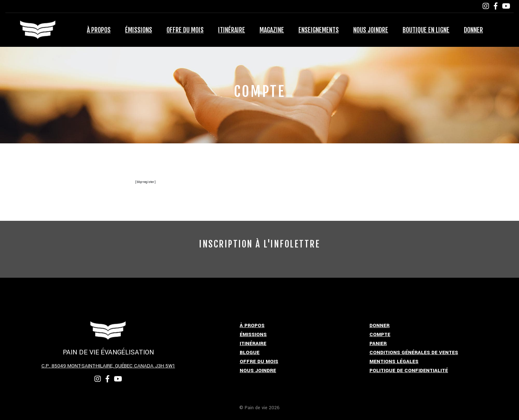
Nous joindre (371, 30)
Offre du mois (185, 30)
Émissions (139, 30)
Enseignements (319, 30)
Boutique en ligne (426, 30)
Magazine (272, 30)
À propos (99, 30)
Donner (473, 30)
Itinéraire (232, 30)
